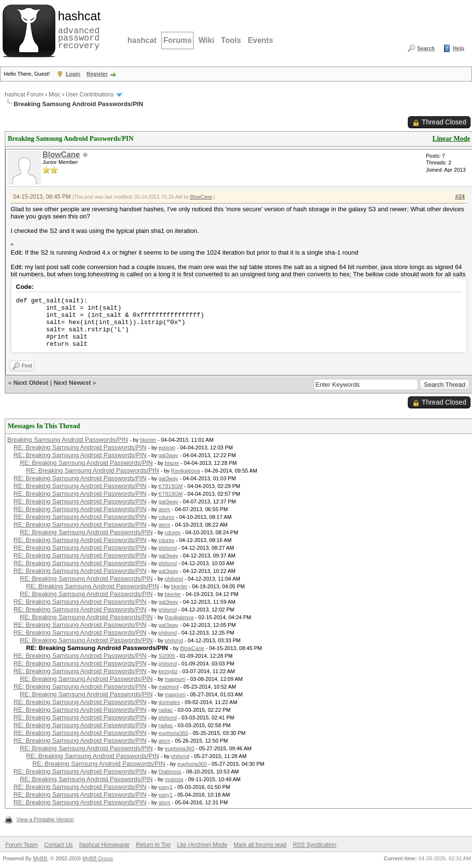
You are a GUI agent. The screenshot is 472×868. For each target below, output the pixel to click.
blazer (172, 463)
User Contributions (90, 95)
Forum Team (21, 845)
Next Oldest (31, 383)
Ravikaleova (185, 471)
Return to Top (153, 845)
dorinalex (169, 702)
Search (426, 48)
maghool (168, 687)
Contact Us (58, 845)
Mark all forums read (260, 845)
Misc (55, 95)
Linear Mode (451, 139)
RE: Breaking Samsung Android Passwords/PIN (80, 447)
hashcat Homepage (104, 845)
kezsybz (168, 671)
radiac (166, 710)
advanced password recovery (77, 29)
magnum (175, 679)
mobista (174, 779)
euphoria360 (173, 733)
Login (73, 74)
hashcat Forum (24, 95)
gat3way (168, 455)
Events (260, 40)
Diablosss (170, 772)
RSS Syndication (315, 845)
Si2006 (167, 656)
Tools (231, 40)
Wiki (206, 40)
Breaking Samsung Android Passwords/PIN (68, 440)
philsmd (167, 548)
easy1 (165, 787)
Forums (177, 40)
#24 (460, 197)
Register (97, 74)
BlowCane (61, 155)
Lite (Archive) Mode (202, 845)
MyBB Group (98, 858)
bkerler (148, 440)
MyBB (40, 858)
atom (164, 509)
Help (458, 48)
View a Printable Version (45, 819)
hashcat (142, 40)
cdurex (166, 517)
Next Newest (72, 383)
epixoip (167, 448)
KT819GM (170, 486)
